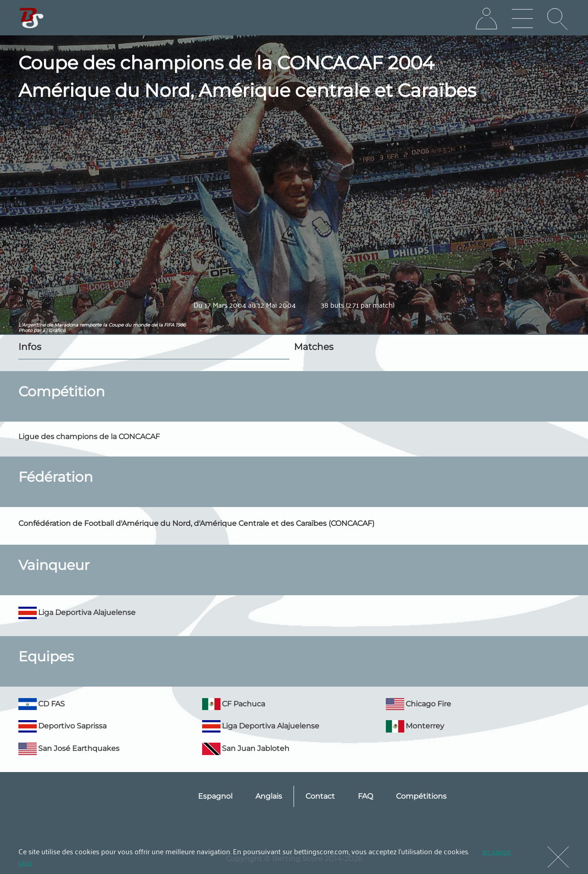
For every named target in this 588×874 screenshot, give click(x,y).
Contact (320, 796)
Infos (30, 347)
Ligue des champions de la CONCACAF (89, 437)
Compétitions (421, 796)
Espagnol (215, 796)
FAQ (365, 796)
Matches (314, 347)
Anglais (269, 796)
